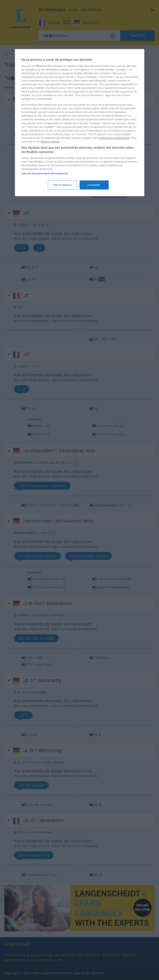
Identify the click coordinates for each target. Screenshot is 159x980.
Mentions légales (50, 220)
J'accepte (94, 264)
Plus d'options (62, 264)
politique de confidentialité (114, 217)
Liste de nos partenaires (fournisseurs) (45, 252)
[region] (80, 201)
